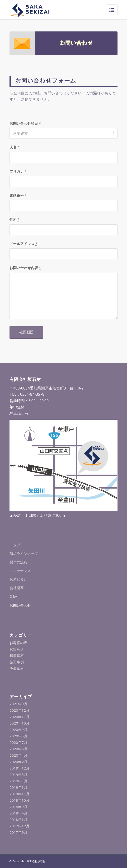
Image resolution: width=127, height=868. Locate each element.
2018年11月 (19, 794)
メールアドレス (23, 244)
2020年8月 (18, 736)
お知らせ (17, 649)
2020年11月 (19, 717)
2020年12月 (19, 710)
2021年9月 (18, 704)
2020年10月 (19, 723)
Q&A (13, 596)
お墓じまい (18, 579)
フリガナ (18, 171)
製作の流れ (18, 562)
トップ (15, 545)
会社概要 (17, 588)
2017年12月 (19, 826)
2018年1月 (18, 819)
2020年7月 (18, 742)
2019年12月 (19, 768)
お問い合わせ (20, 605)
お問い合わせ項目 (25, 123)
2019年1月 (18, 787)
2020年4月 (18, 755)
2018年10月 (19, 800)
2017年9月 (18, 832)
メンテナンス (20, 571)
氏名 (14, 147)
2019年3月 (18, 781)
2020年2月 (18, 762)
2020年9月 (18, 730)
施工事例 (17, 662)
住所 (14, 219)
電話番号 (18, 195)
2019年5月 (18, 774)
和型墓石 (17, 656)
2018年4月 (18, 813)
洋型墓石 (17, 668)
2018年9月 (18, 807)
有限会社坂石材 (36, 861)
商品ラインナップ (24, 553)
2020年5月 (18, 749)
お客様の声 (18, 643)
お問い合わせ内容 (25, 268)
